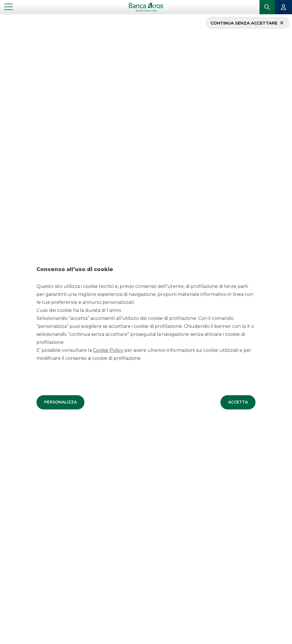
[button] (60, 402)
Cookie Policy (108, 350)
